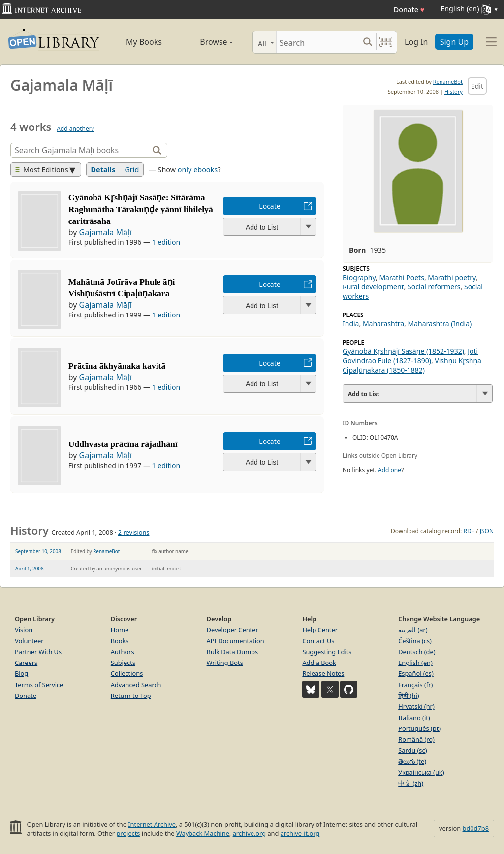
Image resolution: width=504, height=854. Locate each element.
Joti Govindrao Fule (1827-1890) (410, 356)
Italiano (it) (414, 718)
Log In (416, 42)
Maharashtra (383, 324)
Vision (24, 630)
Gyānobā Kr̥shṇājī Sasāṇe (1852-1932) (403, 351)
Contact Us (318, 641)
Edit (477, 86)
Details (103, 170)
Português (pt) (419, 728)
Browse (206, 42)
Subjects (123, 663)
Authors (123, 652)
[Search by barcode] (386, 42)
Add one (390, 470)
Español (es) (416, 673)
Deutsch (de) (417, 652)
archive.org (249, 833)
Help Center (320, 630)
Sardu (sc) (412, 750)
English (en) (415, 663)
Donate (409, 10)
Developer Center (233, 630)
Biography (359, 277)
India (351, 324)
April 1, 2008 (30, 569)
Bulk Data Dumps (233, 652)
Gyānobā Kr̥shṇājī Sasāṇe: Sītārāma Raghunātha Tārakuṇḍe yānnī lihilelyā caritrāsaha (141, 209)
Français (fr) (415, 685)
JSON (487, 531)
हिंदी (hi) (409, 696)
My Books (144, 42)
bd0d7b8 (476, 828)
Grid (132, 170)
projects (128, 833)
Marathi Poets (401, 277)
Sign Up (454, 42)
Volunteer (29, 641)
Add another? (75, 129)
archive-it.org (300, 833)
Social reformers (434, 287)
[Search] (318, 42)
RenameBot (448, 81)
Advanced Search (136, 685)
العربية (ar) (413, 630)
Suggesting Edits (327, 652)
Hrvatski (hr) (416, 706)
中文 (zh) (411, 783)
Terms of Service (39, 685)
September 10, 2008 (38, 551)
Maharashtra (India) (440, 324)
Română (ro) (416, 739)
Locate (269, 206)
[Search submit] (367, 42)
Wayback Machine (203, 833)
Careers (26, 663)
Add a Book (319, 663)
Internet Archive (152, 824)
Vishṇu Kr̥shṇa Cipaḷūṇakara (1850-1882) (412, 365)
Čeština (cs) (415, 641)
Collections (127, 673)
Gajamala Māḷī (106, 232)
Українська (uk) (421, 772)
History (454, 91)
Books (120, 641)
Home (120, 630)
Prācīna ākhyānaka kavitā (117, 366)
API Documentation (236, 641)
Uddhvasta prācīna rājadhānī (123, 444)
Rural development (373, 287)
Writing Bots (225, 663)
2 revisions (134, 532)
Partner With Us (38, 652)
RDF (469, 531)
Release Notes (323, 673)
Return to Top (131, 696)
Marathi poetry (452, 277)
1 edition (166, 242)
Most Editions (42, 170)
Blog (21, 673)
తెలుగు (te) (412, 761)
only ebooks (198, 170)
